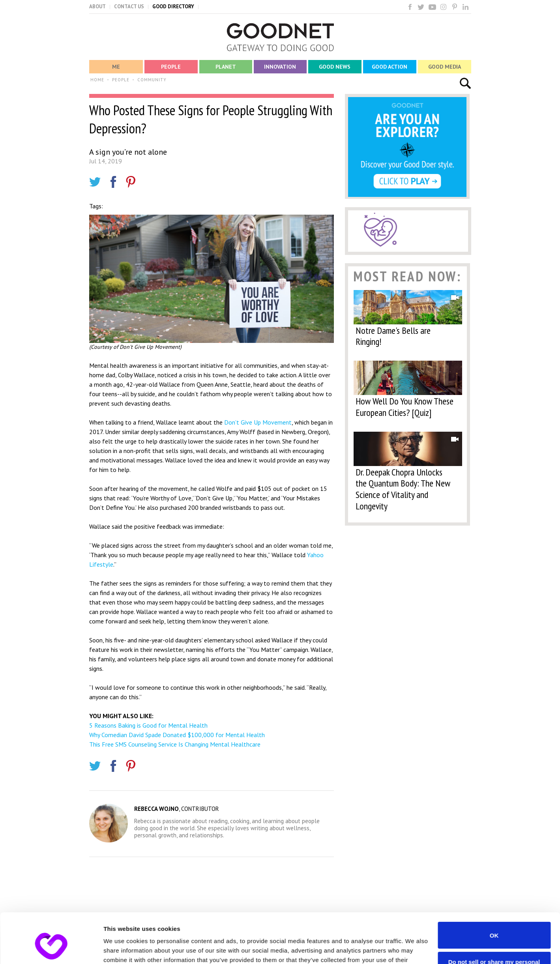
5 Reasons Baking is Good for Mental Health (148, 725)
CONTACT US (129, 7)
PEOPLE (121, 80)
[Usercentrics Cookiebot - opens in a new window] (51, 949)
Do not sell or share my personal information (494, 922)
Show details (122, 948)
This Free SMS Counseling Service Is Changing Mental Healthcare (175, 744)
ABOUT (97, 7)
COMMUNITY (152, 80)
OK (494, 892)
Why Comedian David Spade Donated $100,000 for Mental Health (177, 735)
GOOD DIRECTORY (173, 7)
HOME (97, 80)
